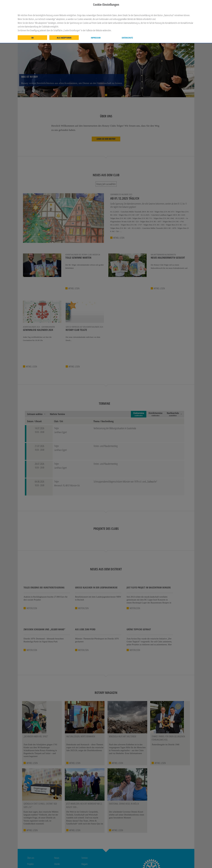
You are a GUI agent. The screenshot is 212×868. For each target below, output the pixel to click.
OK (32, 38)
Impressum (96, 38)
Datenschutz (127, 38)
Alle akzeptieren (64, 38)
